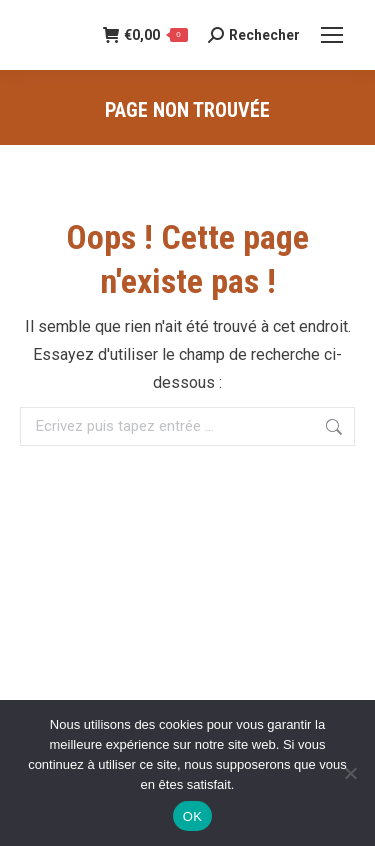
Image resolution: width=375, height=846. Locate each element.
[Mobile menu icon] (332, 35)
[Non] (350, 773)
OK (192, 816)
